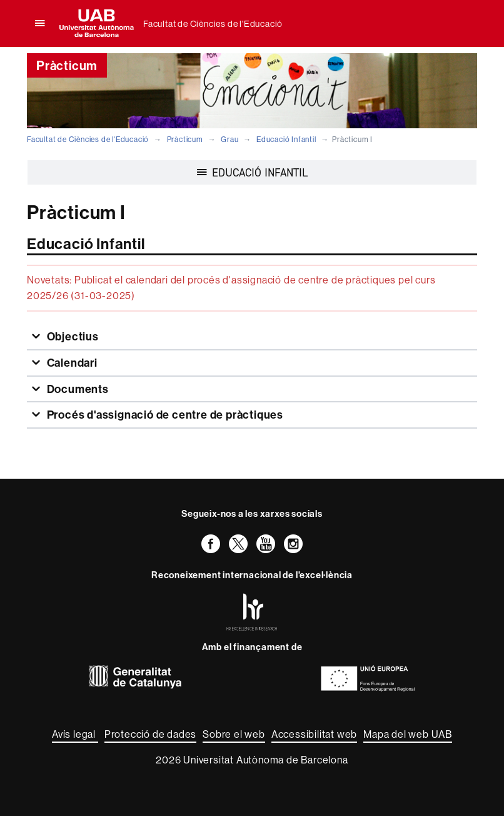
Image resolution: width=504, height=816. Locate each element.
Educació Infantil (286, 139)
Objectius (72, 336)
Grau (229, 139)
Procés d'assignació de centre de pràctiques (164, 415)
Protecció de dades (150, 734)
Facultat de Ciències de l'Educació (213, 24)
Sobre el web (234, 734)
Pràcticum (185, 139)
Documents (77, 389)
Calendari (71, 363)
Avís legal (75, 734)
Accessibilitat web (314, 734)
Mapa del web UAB (408, 734)
